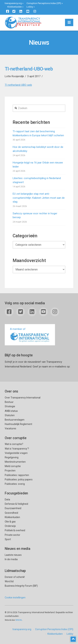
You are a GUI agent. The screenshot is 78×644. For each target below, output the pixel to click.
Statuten (10, 415)
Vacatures (10, 428)
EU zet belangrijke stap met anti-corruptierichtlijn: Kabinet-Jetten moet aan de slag (39, 198)
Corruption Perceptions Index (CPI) (44, 3)
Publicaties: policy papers (19, 479)
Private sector (12, 535)
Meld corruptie (13, 466)
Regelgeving (12, 457)
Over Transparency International (23, 398)
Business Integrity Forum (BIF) (21, 586)
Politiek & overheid (15, 530)
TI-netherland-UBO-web (18, 85)
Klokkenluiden (15, 7)
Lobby (30, 7)
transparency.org (13, 3)
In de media (11, 559)
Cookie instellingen (15, 598)
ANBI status (11, 411)
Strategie (10, 406)
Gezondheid (11, 513)
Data (7, 499)
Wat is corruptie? (14, 444)
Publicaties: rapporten (17, 475)
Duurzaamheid (13, 508)
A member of (30, 335)
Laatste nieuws (13, 555)
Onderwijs (10, 526)
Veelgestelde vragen (16, 453)
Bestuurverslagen (15, 420)
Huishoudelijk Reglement (18, 424)
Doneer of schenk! (15, 577)
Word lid (9, 581)
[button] (69, 22)
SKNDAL (19, 620)
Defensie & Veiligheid (16, 504)
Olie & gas (10, 522)
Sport (8, 539)
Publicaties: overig (15, 484)
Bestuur (9, 402)
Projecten (10, 471)
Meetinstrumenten (15, 462)
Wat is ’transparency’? (17, 449)
